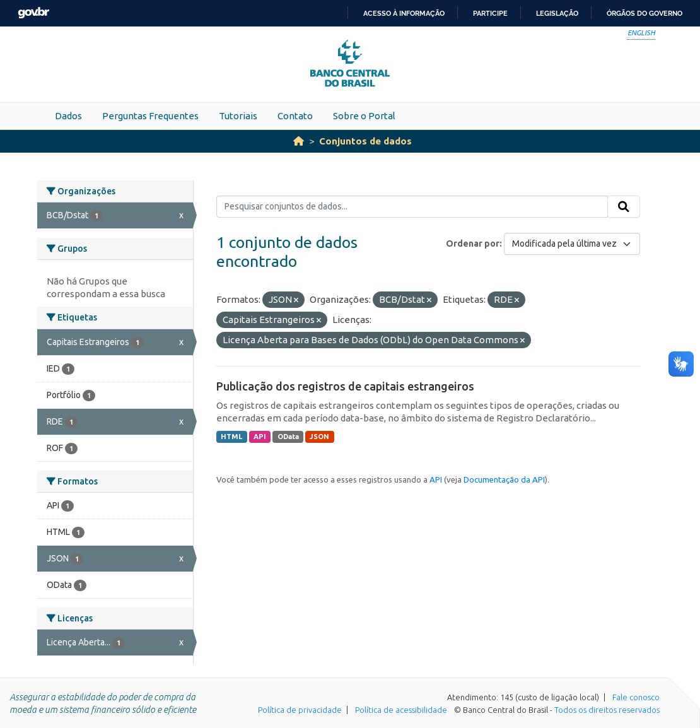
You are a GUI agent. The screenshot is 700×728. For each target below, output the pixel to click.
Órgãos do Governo (645, 13)
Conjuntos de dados (365, 141)
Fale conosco (636, 697)
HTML (231, 437)
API (260, 437)
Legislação (557, 13)
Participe (490, 13)
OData (288, 437)
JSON (319, 437)
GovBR (33, 13)
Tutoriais (238, 116)
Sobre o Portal (364, 116)
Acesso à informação (404, 13)
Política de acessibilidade (401, 710)
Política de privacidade (300, 710)
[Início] (299, 141)
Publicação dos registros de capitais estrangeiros (345, 386)
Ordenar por (473, 244)
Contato (295, 116)
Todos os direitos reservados (607, 710)
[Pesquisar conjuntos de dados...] (412, 207)
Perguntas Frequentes (150, 116)
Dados (68, 116)
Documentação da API (504, 479)
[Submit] (624, 207)
